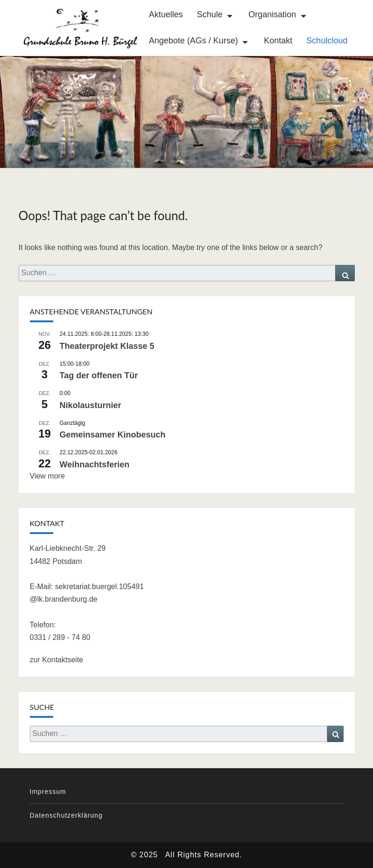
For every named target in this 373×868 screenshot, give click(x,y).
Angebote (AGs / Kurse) (194, 41)
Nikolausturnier (91, 405)
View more (47, 476)
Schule (210, 14)
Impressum (48, 792)
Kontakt (278, 41)
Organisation (272, 14)
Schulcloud (327, 41)
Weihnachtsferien (95, 465)
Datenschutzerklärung (66, 815)
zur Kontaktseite (57, 660)
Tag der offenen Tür (99, 375)
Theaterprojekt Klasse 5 (107, 346)
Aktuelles (166, 14)
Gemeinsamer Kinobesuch (113, 435)
